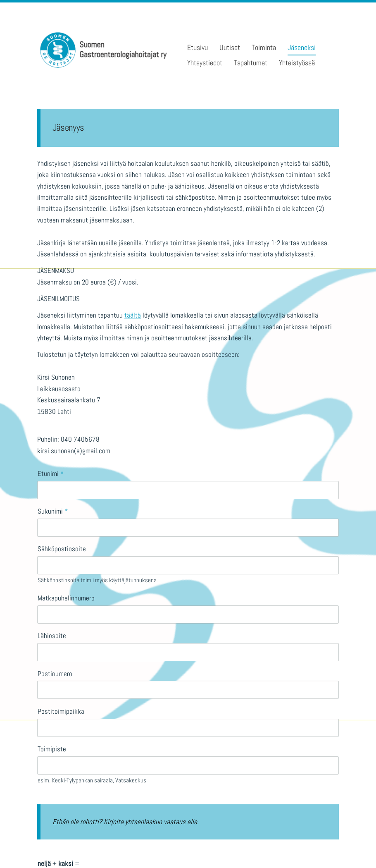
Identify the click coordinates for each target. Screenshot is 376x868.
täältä (133, 315)
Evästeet (240, 847)
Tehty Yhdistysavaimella (315, 847)
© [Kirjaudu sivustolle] (41, 847)
